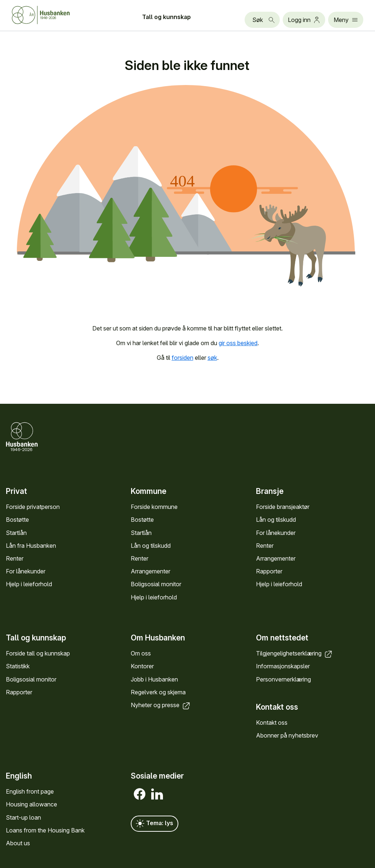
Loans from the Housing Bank (45, 830)
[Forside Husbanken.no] (50, 15)
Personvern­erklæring (283, 679)
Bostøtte (17, 520)
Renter (15, 558)
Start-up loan (23, 817)
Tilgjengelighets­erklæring (295, 653)
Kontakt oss (272, 723)
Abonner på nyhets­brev (287, 735)
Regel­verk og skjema (158, 692)
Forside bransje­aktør (283, 507)
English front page (30, 791)
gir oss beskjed (238, 343)
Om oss (141, 653)
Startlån (16, 533)
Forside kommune (154, 507)
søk (212, 358)
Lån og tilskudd (151, 546)
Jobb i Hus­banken (154, 679)
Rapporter (269, 571)
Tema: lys (155, 824)
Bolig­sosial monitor (156, 584)
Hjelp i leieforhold (29, 584)
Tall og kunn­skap (166, 17)
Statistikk (18, 666)
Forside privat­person (33, 507)
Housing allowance (31, 804)
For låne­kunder (26, 571)
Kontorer (142, 666)
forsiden (183, 358)
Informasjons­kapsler (283, 666)
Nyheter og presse (161, 705)
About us (18, 843)
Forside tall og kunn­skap (38, 653)
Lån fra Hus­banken (31, 546)
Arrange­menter (151, 571)
